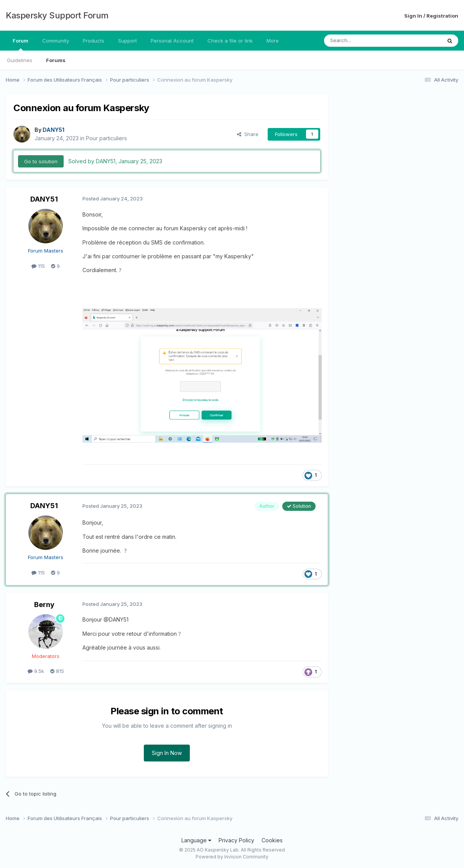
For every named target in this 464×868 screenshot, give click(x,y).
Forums (56, 60)
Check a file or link (230, 41)
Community (56, 41)
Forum (21, 44)
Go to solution (41, 161)
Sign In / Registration (431, 16)
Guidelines (20, 60)
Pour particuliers (106, 138)
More (273, 41)
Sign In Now (167, 753)
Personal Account (172, 41)
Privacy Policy (236, 840)
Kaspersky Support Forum (57, 15)
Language (196, 840)
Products (94, 41)
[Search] (363, 41)
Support (128, 41)
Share (248, 134)
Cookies (272, 840)
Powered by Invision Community (232, 857)
